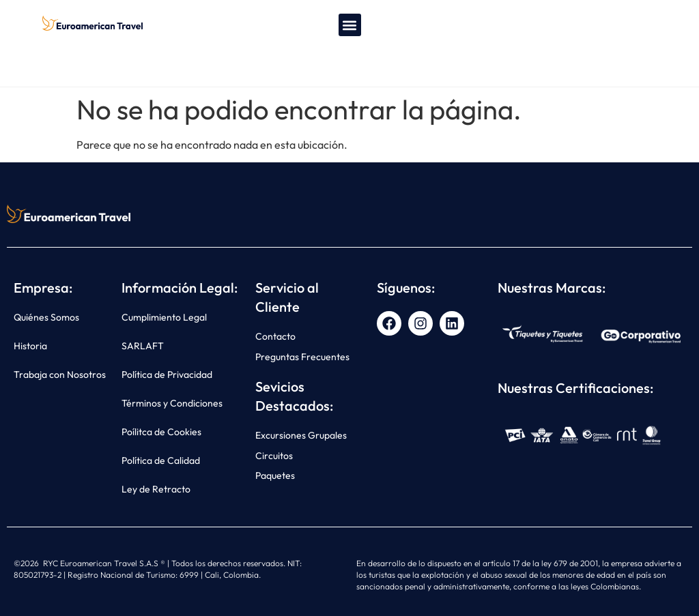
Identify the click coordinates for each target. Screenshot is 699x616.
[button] (350, 25)
